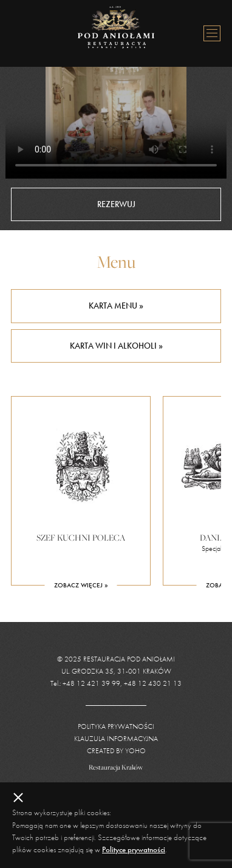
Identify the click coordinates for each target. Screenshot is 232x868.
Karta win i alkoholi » (116, 346)
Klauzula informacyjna (116, 739)
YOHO (135, 751)
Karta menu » (116, 306)
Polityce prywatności (134, 849)
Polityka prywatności (116, 726)
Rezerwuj (116, 204)
